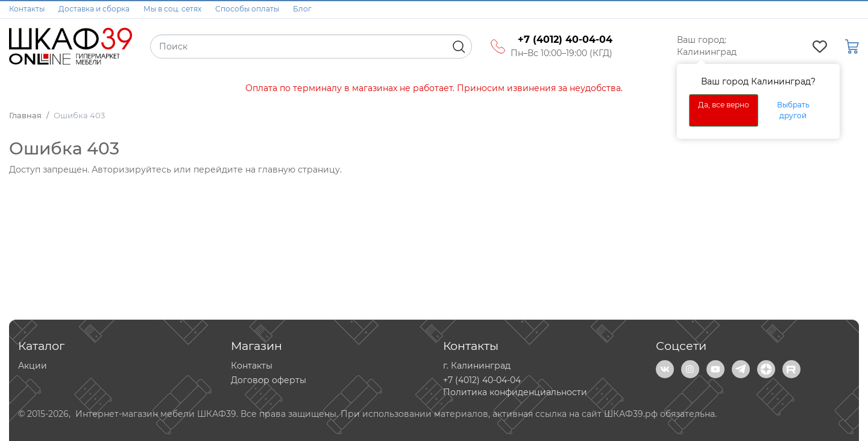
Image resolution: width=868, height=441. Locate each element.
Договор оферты (269, 380)
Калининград (707, 52)
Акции (33, 366)
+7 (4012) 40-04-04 (482, 380)
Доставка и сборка (94, 9)
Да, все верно (724, 105)
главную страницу (299, 170)
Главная (25, 115)
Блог (302, 9)
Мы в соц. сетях (172, 9)
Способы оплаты (247, 9)
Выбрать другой (793, 110)
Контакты (27, 9)
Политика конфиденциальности (515, 392)
